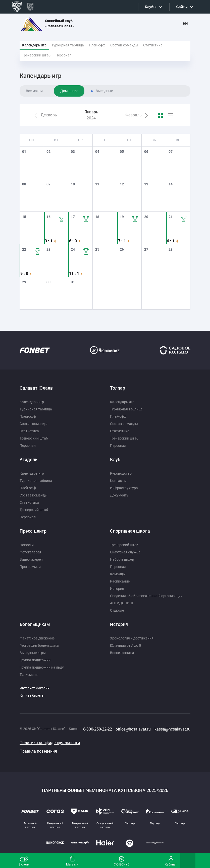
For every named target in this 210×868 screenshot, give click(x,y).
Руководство (121, 473)
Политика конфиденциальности (50, 743)
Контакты (118, 481)
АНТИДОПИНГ (122, 603)
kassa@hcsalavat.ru (172, 729)
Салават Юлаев (36, 388)
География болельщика (39, 645)
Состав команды (124, 45)
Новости (27, 545)
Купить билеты (32, 695)
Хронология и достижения (132, 638)
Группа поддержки (35, 660)
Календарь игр (34, 45)
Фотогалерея (30, 552)
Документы (120, 495)
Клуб (115, 459)
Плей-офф (97, 45)
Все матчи (34, 91)
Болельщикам (35, 624)
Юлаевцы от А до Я (126, 645)
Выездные (104, 91)
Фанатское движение (37, 638)
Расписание (120, 581)
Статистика (153, 45)
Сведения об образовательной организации (146, 596)
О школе (117, 610)
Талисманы (29, 675)
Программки (30, 567)
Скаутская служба (125, 552)
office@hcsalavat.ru (133, 729)
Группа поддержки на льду (42, 667)
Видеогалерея (31, 559)
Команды (118, 574)
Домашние (69, 91)
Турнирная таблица (68, 45)
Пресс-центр (33, 531)
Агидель (29, 459)
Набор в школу (122, 559)
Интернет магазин (35, 688)
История (117, 589)
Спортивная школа (130, 531)
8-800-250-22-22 (98, 729)
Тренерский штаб (36, 55)
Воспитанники (122, 653)
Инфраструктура (124, 488)
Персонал (64, 55)
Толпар (118, 388)
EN (185, 24)
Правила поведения (38, 751)
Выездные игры (33, 653)
